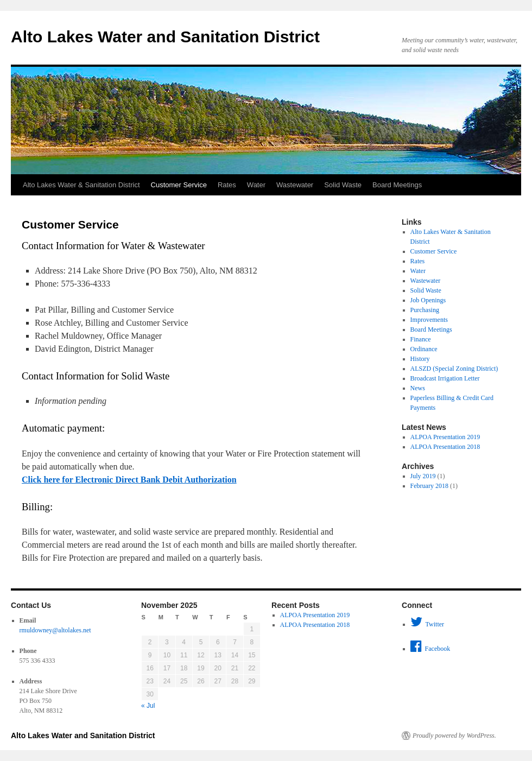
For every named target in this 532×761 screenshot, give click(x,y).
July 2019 (423, 476)
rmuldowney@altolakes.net (55, 630)
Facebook (430, 646)
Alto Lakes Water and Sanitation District (165, 37)
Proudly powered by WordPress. (454, 735)
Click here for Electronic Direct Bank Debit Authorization (129, 480)
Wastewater (295, 185)
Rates (227, 185)
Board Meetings (397, 185)
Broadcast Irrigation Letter (445, 378)
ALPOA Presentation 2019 (445, 437)
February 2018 (429, 486)
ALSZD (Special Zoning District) (454, 369)
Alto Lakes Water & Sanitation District (81, 185)
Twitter (427, 622)
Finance (421, 339)
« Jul (148, 706)
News (418, 388)
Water (256, 185)
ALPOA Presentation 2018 (445, 447)
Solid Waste (343, 185)
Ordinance (424, 349)
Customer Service (179, 185)
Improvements (429, 320)
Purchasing (425, 310)
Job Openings (428, 300)
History (420, 359)
